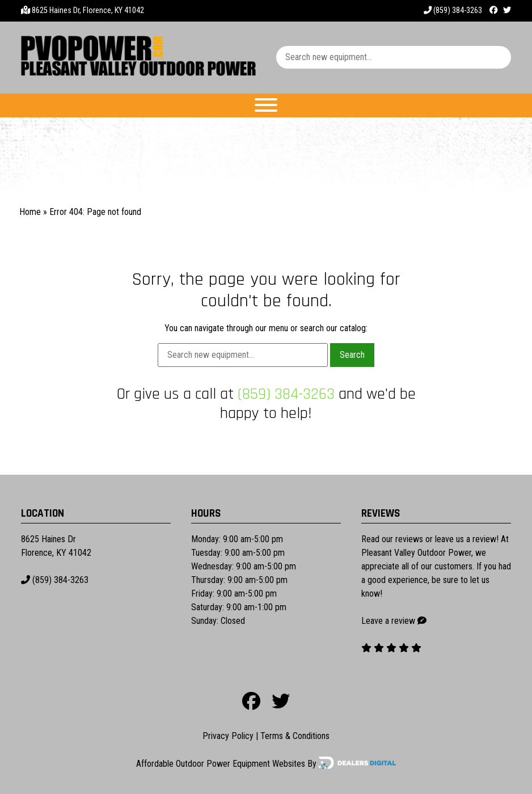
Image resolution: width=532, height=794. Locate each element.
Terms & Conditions (295, 736)
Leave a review (388, 621)
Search (352, 355)
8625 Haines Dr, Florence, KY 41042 (88, 10)
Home (30, 212)
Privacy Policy (228, 736)
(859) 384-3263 (453, 10)
